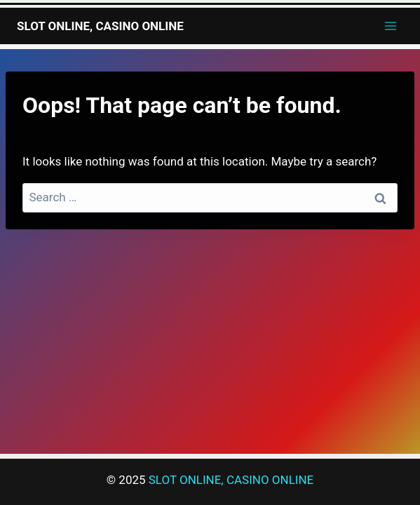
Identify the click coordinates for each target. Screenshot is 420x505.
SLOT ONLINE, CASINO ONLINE (231, 480)
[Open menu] (390, 26)
